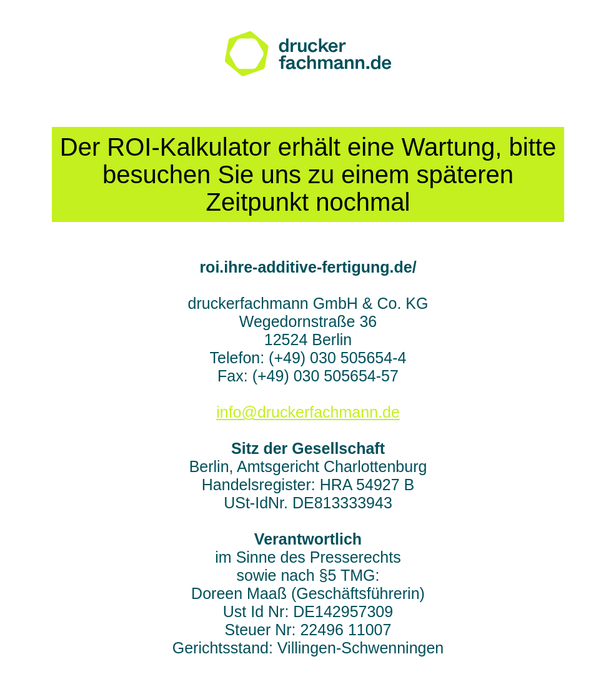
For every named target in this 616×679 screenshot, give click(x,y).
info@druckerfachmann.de (308, 412)
